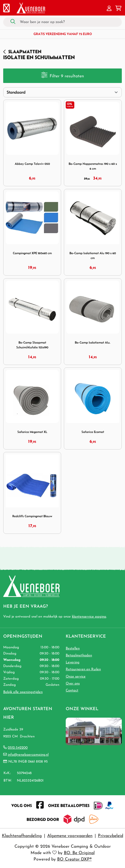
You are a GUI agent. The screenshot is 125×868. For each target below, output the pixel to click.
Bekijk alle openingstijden (23, 692)
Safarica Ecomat (93, 432)
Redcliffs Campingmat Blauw (32, 516)
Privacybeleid (111, 836)
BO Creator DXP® (74, 859)
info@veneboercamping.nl (28, 755)
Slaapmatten (25, 52)
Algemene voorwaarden (70, 836)
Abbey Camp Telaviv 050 (32, 164)
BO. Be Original (79, 853)
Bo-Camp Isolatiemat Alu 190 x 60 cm (93, 255)
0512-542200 (18, 748)
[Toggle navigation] (6, 9)
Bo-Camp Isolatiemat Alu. (93, 342)
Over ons (73, 684)
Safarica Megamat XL (32, 432)
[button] (109, 9)
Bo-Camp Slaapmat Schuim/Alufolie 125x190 (32, 345)
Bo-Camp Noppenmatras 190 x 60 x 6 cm (93, 166)
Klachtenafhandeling (22, 836)
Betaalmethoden (79, 655)
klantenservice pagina (89, 617)
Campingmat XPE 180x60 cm (32, 253)
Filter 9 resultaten (62, 75)
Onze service (76, 677)
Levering (73, 662)
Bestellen (73, 648)
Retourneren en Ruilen (83, 669)
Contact (72, 690)
